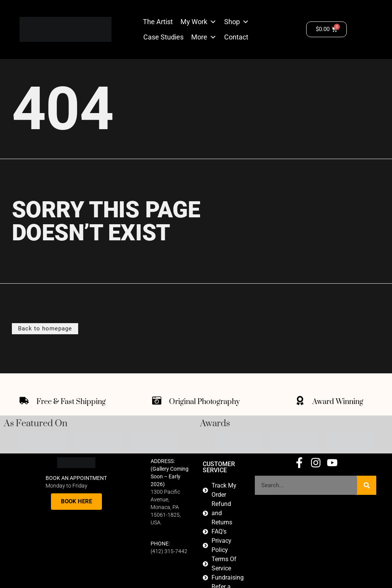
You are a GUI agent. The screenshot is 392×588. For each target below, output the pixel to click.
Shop (232, 22)
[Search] (367, 485)
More (199, 37)
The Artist (158, 22)
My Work (194, 22)
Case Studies (163, 37)
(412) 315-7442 (169, 551)
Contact (236, 37)
